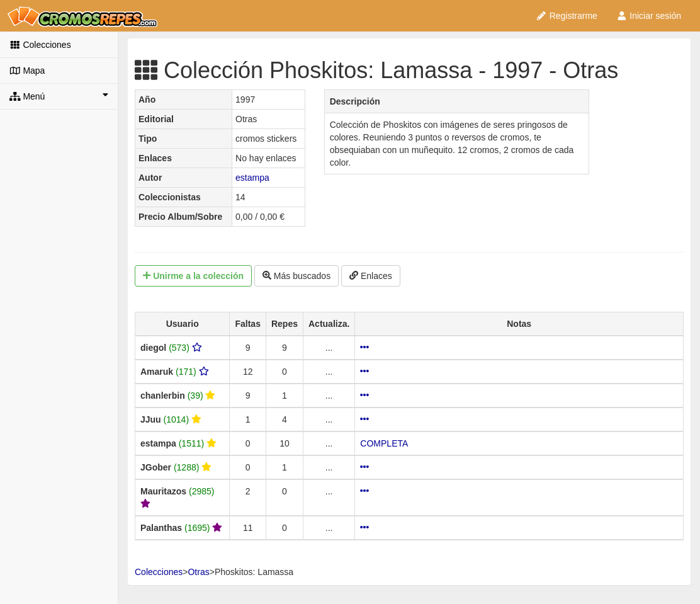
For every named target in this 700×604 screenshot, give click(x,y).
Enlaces (371, 276)
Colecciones (40, 45)
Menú (59, 96)
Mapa (27, 71)
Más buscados (296, 276)
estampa (252, 178)
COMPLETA (384, 443)
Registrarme (567, 16)
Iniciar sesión (649, 16)
